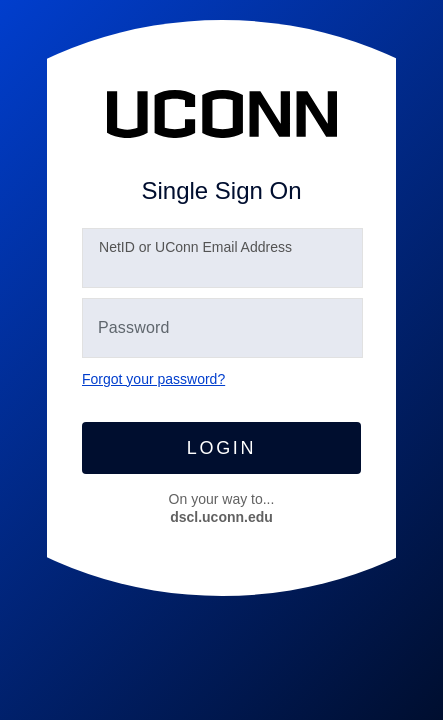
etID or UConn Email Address (195, 247)
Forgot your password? (153, 379)
